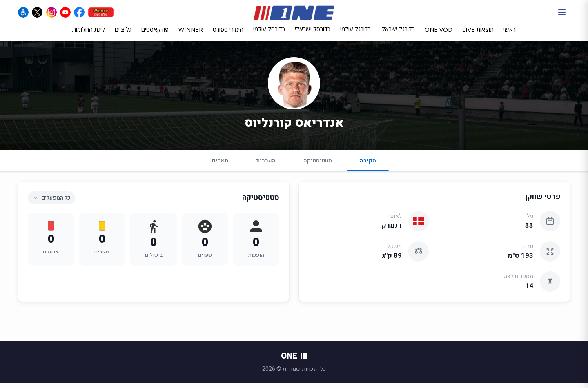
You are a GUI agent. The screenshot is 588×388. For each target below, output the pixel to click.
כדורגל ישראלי (398, 34)
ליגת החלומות (89, 34)
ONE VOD (439, 34)
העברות (266, 165)
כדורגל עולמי (355, 34)
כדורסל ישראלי (313, 34)
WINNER (191, 34)
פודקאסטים (155, 34)
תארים (220, 165)
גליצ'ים (123, 34)
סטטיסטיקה (318, 165)
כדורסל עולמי (269, 34)
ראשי (510, 34)
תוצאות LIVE (478, 34)
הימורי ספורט (228, 34)
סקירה (368, 169)
